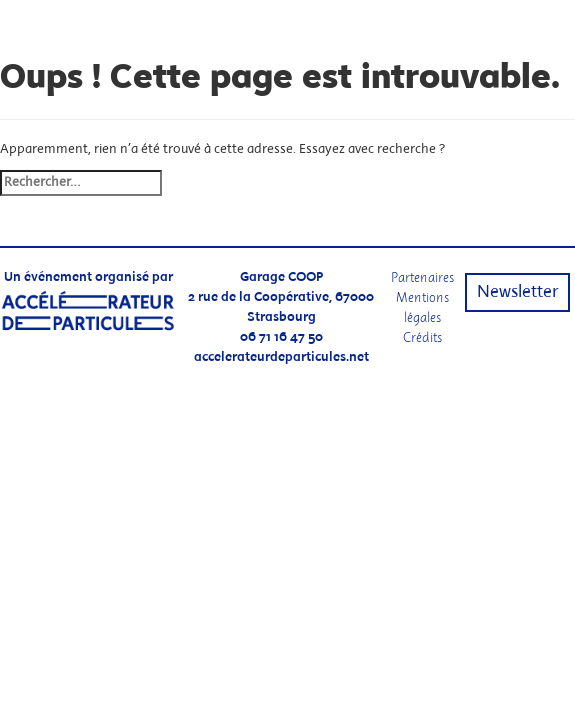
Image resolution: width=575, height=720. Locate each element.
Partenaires (422, 277)
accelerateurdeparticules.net (281, 357)
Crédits (422, 337)
